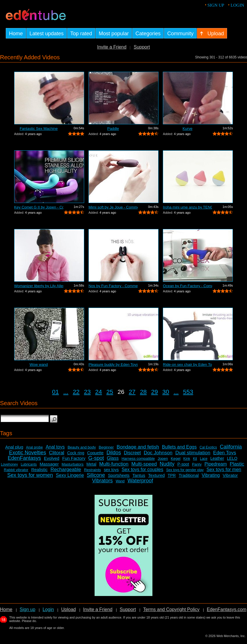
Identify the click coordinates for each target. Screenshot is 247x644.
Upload (68, 609)
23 (87, 392)
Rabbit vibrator (16, 470)
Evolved (52, 458)
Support (142, 47)
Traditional (189, 475)
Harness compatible (138, 458)
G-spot (96, 458)
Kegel (176, 458)
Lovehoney (9, 464)
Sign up (216, 5)
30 (166, 392)
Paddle (113, 129)
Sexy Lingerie (70, 475)
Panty (197, 464)
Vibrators (102, 481)
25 (110, 392)
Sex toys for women (30, 475)
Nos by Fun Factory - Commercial (113, 286)
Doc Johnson (158, 453)
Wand (120, 481)
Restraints (92, 470)
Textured (156, 475)
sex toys (111, 470)
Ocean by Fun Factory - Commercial (187, 286)
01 (55, 392)
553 (188, 392)
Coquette (95, 453)
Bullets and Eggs (179, 447)
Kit (195, 459)
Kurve (187, 129)
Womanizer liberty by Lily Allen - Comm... (39, 286)
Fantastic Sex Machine (39, 129)
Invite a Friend (112, 47)
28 (143, 392)
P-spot (183, 464)
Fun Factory (74, 458)
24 (98, 392)
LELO (232, 458)
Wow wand (39, 365)
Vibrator (230, 475)
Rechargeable (66, 469)
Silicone (96, 475)
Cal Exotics (208, 447)
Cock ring (76, 453)
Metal (91, 464)
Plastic (237, 464)
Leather (217, 458)
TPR (172, 475)
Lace (204, 459)
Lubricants (29, 464)
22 (76, 392)
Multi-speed (144, 464)
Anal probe (34, 447)
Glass (113, 458)
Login (237, 5)
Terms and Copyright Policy (171, 609)
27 (132, 392)
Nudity (167, 464)
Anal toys (55, 447)
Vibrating (211, 475)
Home (6, 609)
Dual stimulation (193, 453)
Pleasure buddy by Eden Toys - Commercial (113, 365)
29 (155, 392)
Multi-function (114, 464)
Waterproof (140, 481)
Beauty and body (82, 447)
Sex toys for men (224, 469)
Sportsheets (119, 475)
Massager (49, 464)
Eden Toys (225, 453)
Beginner (106, 447)
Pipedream (216, 464)
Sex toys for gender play (185, 470)
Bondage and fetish (138, 447)
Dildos (114, 453)
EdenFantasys (24, 458)
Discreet (132, 453)
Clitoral (57, 453)
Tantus (139, 475)
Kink (187, 459)
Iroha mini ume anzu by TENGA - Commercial (187, 207)
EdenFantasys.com (227, 609)
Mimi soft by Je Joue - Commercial (113, 207)
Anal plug (14, 447)
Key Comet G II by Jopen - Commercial (39, 207)
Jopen (163, 458)
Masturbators (73, 464)
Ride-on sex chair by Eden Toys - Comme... (187, 365)
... (66, 392)
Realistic (39, 469)
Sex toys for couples (142, 469)
